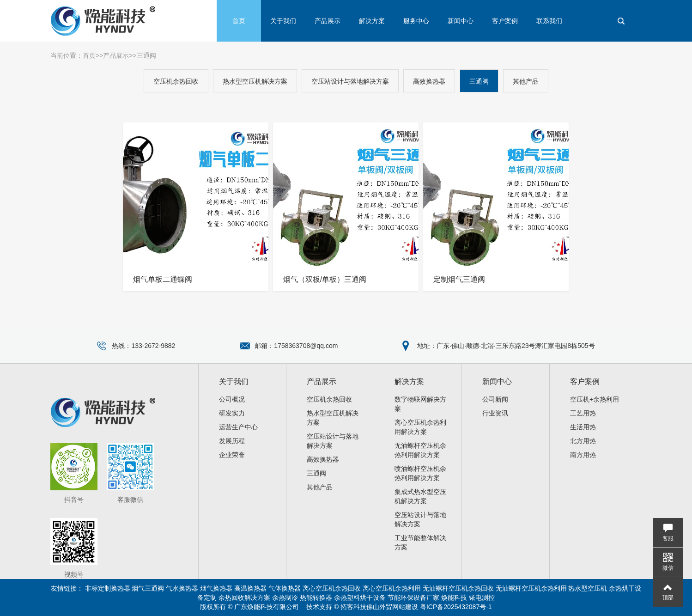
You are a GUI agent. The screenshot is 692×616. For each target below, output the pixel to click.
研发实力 (232, 413)
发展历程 (232, 441)
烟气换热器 (216, 588)
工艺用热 (583, 413)
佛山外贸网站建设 (392, 607)
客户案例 (505, 21)
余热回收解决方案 (244, 598)
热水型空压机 (588, 588)
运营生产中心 (238, 427)
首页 (239, 21)
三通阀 (146, 55)
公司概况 (232, 399)
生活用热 (583, 427)
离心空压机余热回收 (332, 588)
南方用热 (583, 455)
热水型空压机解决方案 (255, 81)
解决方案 (372, 21)
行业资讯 (495, 413)
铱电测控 (482, 598)
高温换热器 (250, 588)
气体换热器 (285, 588)
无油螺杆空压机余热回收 (458, 588)
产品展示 (328, 21)
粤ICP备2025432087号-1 (456, 607)
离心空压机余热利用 (392, 588)
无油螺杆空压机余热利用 (531, 588)
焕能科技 (454, 598)
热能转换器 (316, 598)
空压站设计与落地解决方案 (350, 81)
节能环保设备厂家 (413, 598)
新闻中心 (461, 21)
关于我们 (283, 21)
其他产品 (526, 81)
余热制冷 (285, 598)
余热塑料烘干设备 (360, 598)
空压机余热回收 (176, 81)
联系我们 (549, 21)
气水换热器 (182, 588)
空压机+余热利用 (595, 399)
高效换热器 (429, 81)
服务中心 (416, 21)
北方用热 (583, 441)
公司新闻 (495, 399)
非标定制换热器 (108, 588)
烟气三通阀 (148, 588)
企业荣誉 (232, 455)
